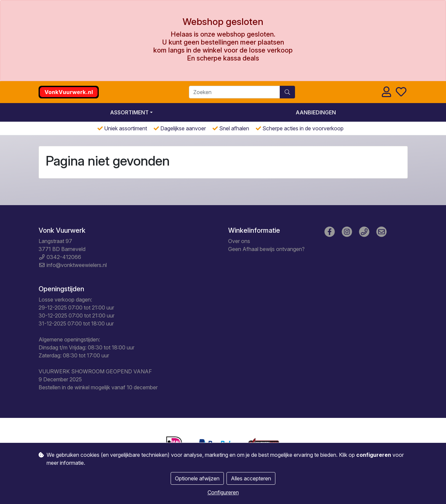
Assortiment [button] (129, 112)
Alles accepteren (251, 478)
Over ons (239, 241)
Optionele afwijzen (197, 478)
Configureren (223, 492)
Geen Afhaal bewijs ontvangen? (266, 249)
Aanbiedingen (316, 112)
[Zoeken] (234, 92)
